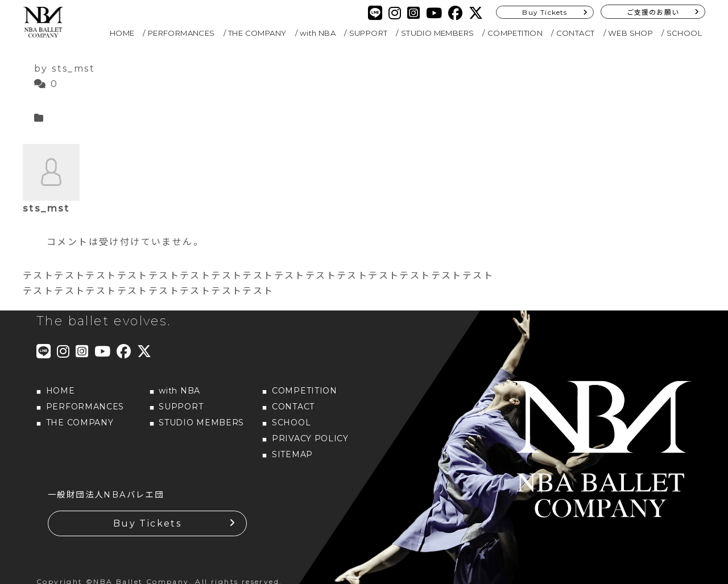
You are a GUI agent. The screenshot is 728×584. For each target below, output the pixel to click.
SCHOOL (684, 33)
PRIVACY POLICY (310, 438)
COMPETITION (515, 33)
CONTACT (576, 33)
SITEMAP (292, 454)
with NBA (318, 33)
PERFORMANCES (181, 33)
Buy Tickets (545, 12)
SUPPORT (369, 33)
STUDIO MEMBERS (438, 33)
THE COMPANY (257, 33)
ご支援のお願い (653, 12)
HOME (122, 33)
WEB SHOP (630, 33)
